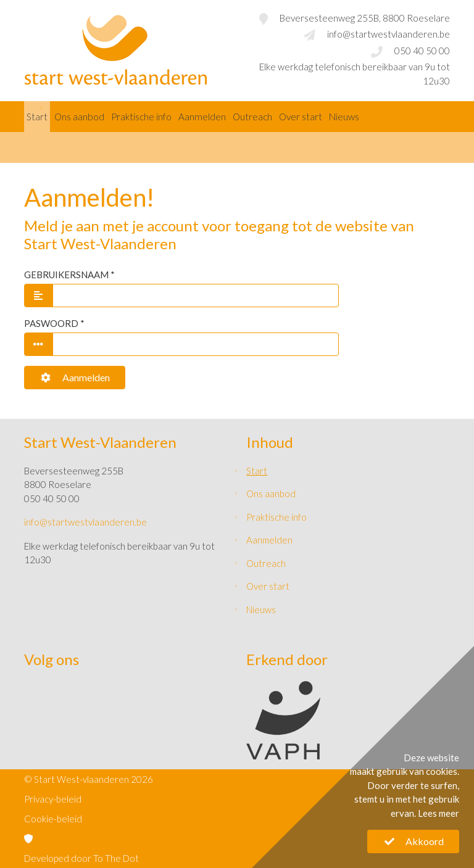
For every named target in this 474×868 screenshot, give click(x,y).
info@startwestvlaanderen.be (389, 34)
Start (37, 117)
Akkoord (413, 841)
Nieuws (344, 117)
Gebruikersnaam (66, 275)
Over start (301, 117)
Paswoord (51, 323)
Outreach (252, 117)
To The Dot (116, 858)
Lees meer (439, 813)
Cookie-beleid (53, 819)
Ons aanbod (79, 117)
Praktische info (141, 117)
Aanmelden (75, 377)
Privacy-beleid (53, 799)
